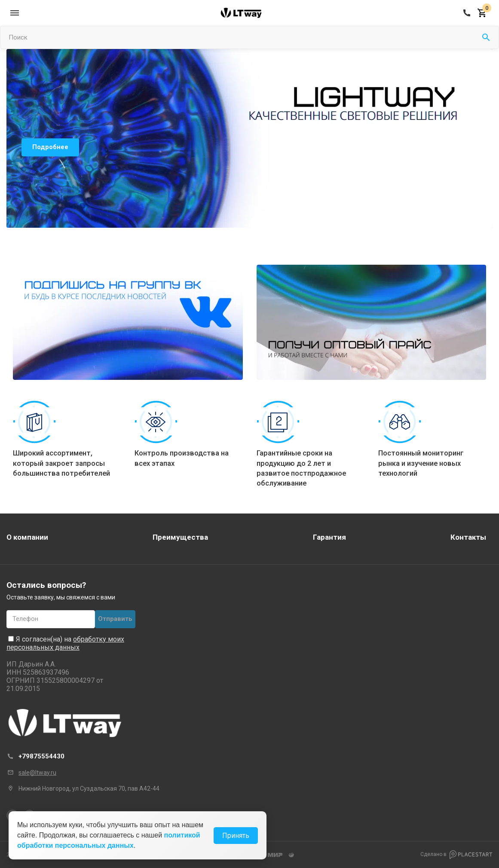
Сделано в (456, 855)
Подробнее (50, 147)
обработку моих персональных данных (65, 643)
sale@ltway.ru (37, 773)
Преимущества (180, 537)
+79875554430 (41, 756)
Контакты (468, 537)
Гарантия (329, 537)
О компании (27, 537)
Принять (236, 836)
